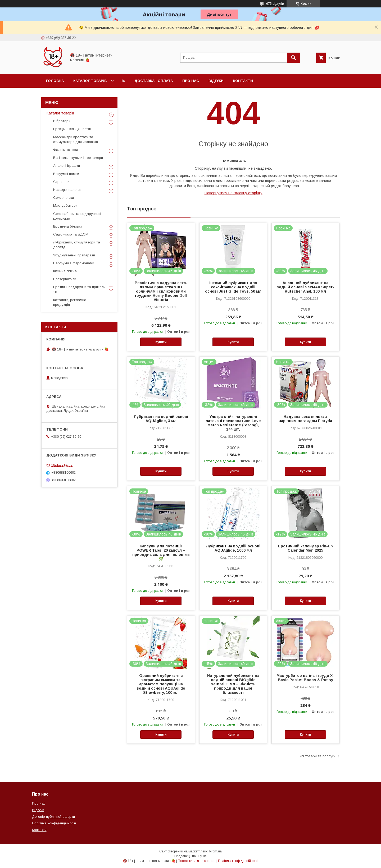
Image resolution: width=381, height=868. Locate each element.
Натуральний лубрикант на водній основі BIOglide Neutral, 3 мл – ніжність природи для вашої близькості (233, 684)
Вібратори (62, 121)
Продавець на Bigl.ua (190, 856)
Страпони (61, 182)
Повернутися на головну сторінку (233, 193)
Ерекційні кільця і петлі (72, 129)
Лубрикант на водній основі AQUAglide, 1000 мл (233, 548)
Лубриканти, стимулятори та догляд (77, 245)
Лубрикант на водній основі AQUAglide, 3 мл (161, 419)
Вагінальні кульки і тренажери (78, 158)
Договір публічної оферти (53, 817)
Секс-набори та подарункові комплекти (77, 216)
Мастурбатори (65, 206)
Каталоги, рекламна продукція (70, 302)
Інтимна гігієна (65, 271)
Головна (55, 81)
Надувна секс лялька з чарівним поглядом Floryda (305, 419)
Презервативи (65, 279)
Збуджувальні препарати (74, 255)
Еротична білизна (68, 226)
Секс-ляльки (63, 198)
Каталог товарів (90, 81)
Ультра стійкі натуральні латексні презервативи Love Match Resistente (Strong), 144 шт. (233, 423)
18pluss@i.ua (62, 465)
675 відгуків (275, 4)
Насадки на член (67, 190)
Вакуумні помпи (66, 174)
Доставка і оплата (154, 81)
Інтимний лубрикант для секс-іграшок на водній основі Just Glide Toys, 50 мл (233, 287)
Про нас (191, 81)
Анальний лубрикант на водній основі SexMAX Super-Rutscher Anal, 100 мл (305, 287)
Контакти (243, 81)
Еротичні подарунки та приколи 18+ (79, 289)
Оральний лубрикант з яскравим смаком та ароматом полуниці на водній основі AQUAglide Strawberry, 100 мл (161, 684)
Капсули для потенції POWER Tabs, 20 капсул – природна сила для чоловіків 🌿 (161, 552)
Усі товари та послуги (317, 756)
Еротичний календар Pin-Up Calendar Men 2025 (305, 548)
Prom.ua (216, 851)
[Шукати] (293, 58)
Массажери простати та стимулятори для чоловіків (76, 139)
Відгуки (216, 81)
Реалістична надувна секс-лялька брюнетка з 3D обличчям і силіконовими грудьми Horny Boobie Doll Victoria (161, 291)
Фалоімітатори (65, 150)
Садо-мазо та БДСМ (71, 234)
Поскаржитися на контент (197, 861)
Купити (161, 342)
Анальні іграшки (67, 166)
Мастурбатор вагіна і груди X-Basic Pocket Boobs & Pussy (305, 678)
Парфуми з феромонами (74, 263)
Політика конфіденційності (54, 823)
